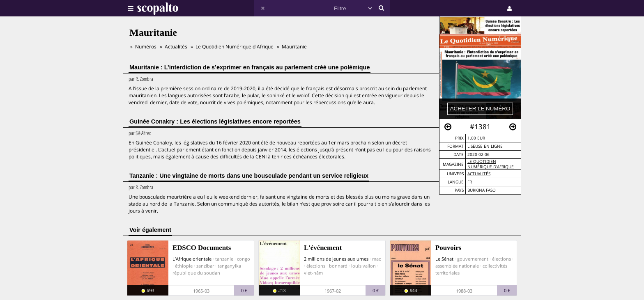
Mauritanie (294, 47)
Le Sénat (444, 259)
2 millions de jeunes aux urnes (336, 259)
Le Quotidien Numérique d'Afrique (491, 164)
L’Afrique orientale (192, 259)
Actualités (479, 174)
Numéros (146, 47)
